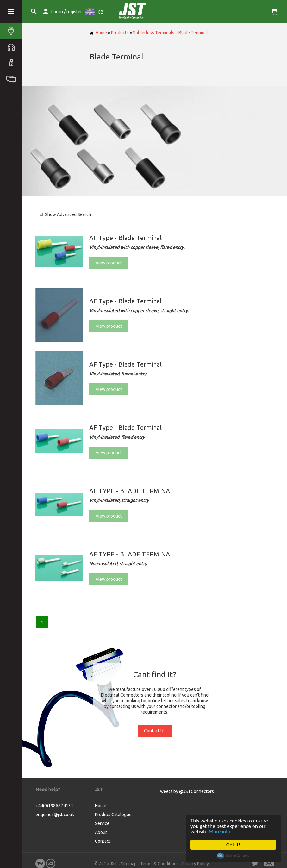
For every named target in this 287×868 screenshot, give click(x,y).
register (74, 12)
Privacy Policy (196, 864)
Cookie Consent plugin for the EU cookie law (233, 856)
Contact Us (155, 731)
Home (98, 33)
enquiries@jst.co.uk (55, 815)
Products (120, 33)
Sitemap (129, 864)
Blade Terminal (193, 33)
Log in (57, 12)
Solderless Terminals (154, 33)
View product (109, 263)
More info (220, 831)
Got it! (233, 845)
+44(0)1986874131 (54, 806)
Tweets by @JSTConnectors (186, 791)
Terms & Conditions (159, 864)
